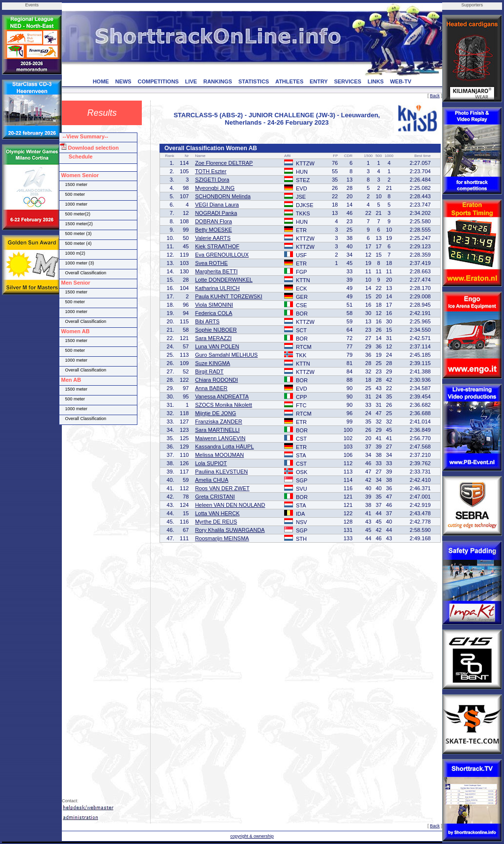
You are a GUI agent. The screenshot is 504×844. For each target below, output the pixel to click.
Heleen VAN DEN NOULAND (230, 505)
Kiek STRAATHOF (217, 246)
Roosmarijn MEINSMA (222, 538)
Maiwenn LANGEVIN (220, 438)
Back (435, 96)
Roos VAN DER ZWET (222, 488)
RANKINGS (218, 81)
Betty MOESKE (213, 230)
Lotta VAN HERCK (217, 513)
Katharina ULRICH (217, 288)
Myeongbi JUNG (215, 188)
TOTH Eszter (211, 171)
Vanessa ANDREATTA (222, 396)
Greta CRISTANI (215, 497)
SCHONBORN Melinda (223, 196)
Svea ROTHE (211, 263)
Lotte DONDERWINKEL (224, 280)
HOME (101, 81)
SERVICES (348, 81)
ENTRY (319, 81)
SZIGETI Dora (212, 180)
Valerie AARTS (212, 238)
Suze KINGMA (212, 363)
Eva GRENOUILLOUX (222, 255)
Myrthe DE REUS (216, 522)
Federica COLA (213, 313)
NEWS (123, 81)
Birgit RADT (209, 371)
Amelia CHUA (212, 480)
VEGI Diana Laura (217, 205)
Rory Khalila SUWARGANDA (230, 530)
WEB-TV (401, 81)
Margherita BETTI (216, 271)
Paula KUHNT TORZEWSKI (228, 296)
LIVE (191, 81)
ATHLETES (289, 81)
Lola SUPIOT (211, 463)
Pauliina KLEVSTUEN (221, 472)
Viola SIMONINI (214, 305)
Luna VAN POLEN (217, 346)
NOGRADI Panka (216, 213)
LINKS (376, 81)
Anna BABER (211, 388)
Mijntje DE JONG (215, 413)
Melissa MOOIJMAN (219, 455)
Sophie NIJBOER (216, 330)
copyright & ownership (252, 836)
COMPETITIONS (158, 81)
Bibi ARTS (207, 321)
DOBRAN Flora (213, 221)
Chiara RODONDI (216, 380)
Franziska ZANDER (218, 422)
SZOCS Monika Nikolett (223, 405)
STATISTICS (254, 81)
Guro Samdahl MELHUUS (226, 355)
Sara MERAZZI (213, 338)
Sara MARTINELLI (217, 430)
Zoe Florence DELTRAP (224, 163)
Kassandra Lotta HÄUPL (224, 447)
